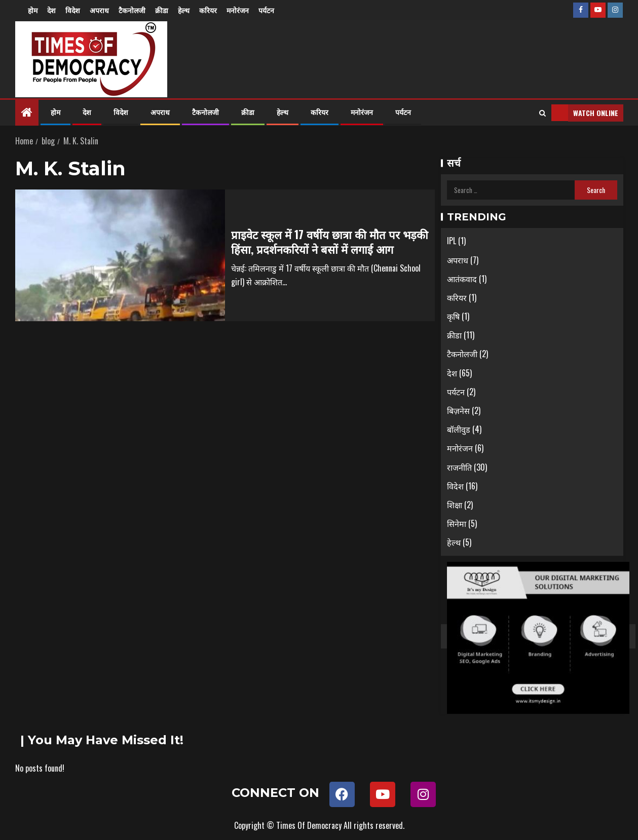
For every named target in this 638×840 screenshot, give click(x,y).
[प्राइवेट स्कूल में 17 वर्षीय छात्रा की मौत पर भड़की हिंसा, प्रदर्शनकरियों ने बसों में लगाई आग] (120, 255)
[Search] (542, 113)
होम (33, 10)
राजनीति (459, 467)
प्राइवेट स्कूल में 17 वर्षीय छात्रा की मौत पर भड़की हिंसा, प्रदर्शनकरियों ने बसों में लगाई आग (330, 241)
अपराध (99, 10)
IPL (452, 241)
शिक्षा (455, 505)
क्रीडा (162, 10)
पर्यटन (266, 10)
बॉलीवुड (459, 429)
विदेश (73, 10)
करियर (208, 10)
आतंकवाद (462, 279)
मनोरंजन (238, 10)
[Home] (27, 112)
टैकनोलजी (132, 10)
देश (51, 10)
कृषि (453, 316)
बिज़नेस (458, 410)
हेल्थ (184, 10)
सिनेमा (457, 523)
